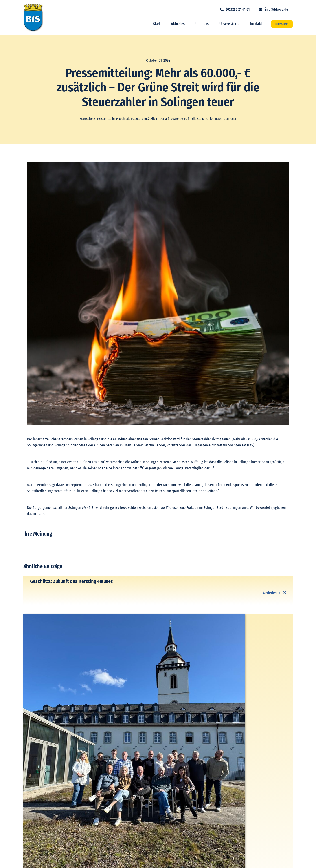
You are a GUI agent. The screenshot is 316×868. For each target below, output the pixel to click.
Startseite (86, 119)
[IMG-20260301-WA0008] (134, 615)
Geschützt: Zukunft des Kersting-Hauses (71, 581)
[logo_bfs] (33, 6)
